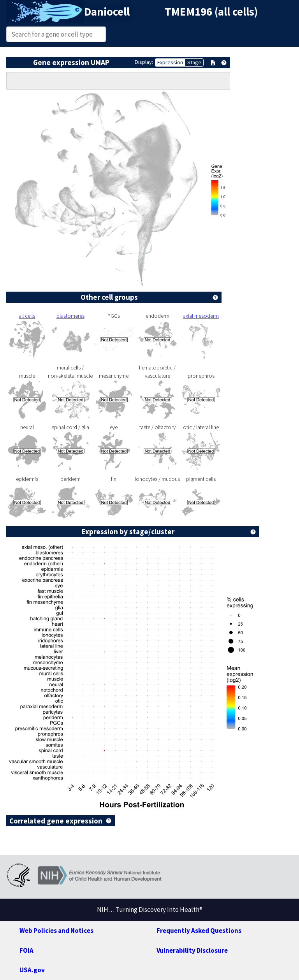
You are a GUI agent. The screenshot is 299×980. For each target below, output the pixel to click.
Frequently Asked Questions (199, 931)
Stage (194, 62)
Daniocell (107, 12)
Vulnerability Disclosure (192, 950)
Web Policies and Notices (56, 931)
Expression (170, 62)
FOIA (26, 950)
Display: (144, 62)
